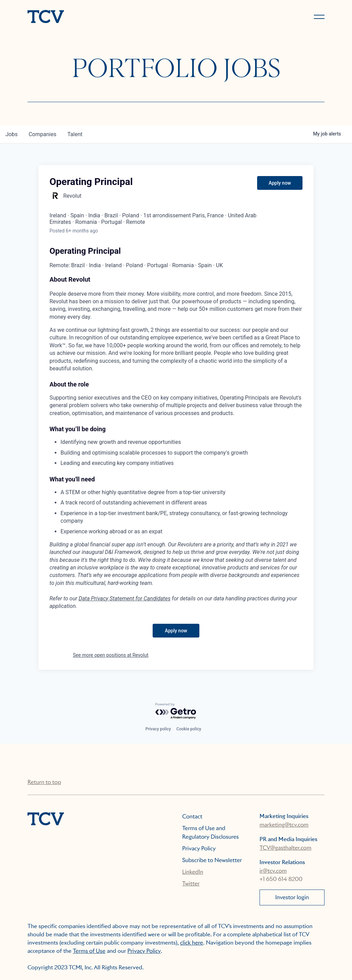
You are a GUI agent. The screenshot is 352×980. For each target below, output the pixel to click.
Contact (192, 816)
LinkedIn (193, 872)
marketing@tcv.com (284, 825)
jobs (12, 134)
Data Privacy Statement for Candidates (125, 598)
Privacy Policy (199, 848)
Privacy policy (158, 729)
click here (192, 943)
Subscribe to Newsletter (212, 860)
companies (42, 134)
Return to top (44, 782)
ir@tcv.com (273, 871)
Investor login (292, 897)
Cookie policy (189, 729)
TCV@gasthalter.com (285, 848)
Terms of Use (89, 951)
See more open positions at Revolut (111, 655)
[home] (99, 17)
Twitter (191, 884)
